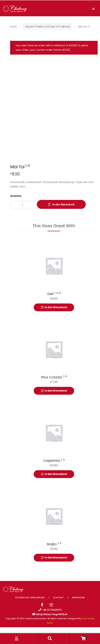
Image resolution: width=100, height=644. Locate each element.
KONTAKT (58, 597)
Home (13, 27)
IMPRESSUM (78, 597)
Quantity (16, 196)
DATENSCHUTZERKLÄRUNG (30, 597)
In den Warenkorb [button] (56, 307)
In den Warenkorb (63, 204)
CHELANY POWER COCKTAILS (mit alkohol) (48, 27)
